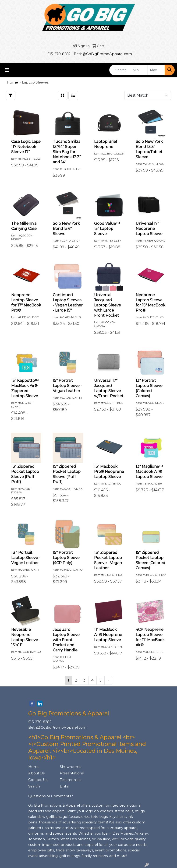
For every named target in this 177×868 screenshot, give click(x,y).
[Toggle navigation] (7, 70)
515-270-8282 (59, 54)
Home (34, 767)
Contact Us (38, 780)
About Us (36, 773)
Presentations (72, 773)
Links (64, 786)
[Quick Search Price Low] (139, 70)
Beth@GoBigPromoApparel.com (103, 54)
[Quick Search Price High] (156, 70)
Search (34, 786)
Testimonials (70, 780)
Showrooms (70, 767)
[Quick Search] (120, 70)
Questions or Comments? (51, 796)
